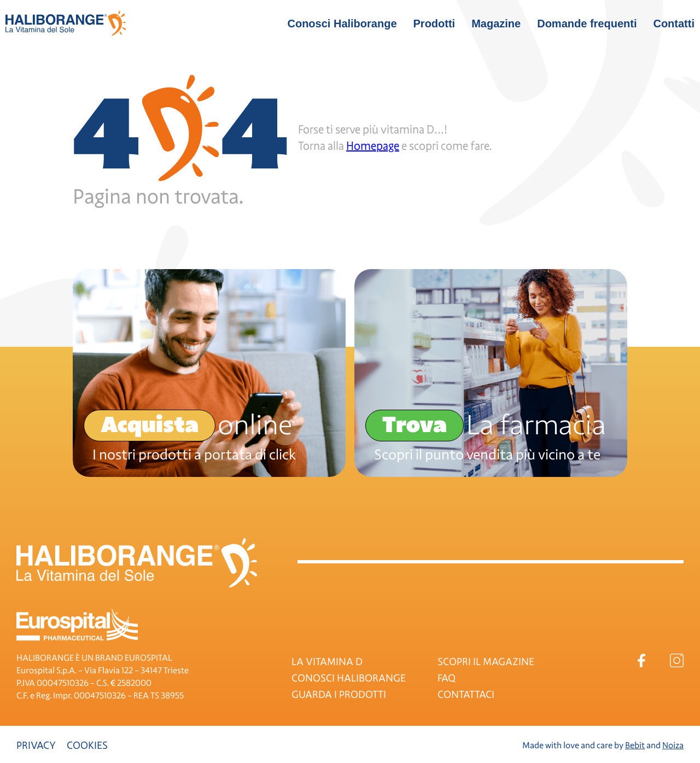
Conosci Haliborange (342, 24)
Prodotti (434, 24)
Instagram (677, 660)
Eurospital (77, 625)
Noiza (673, 745)
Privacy (36, 745)
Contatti (674, 24)
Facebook (641, 660)
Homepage (373, 146)
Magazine (496, 24)
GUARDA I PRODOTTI (339, 695)
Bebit (635, 745)
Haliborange (66, 23)
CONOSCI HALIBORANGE (349, 678)
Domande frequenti (587, 24)
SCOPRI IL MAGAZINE (486, 662)
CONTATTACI (466, 695)
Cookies (87, 745)
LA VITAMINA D (327, 662)
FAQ (447, 678)
